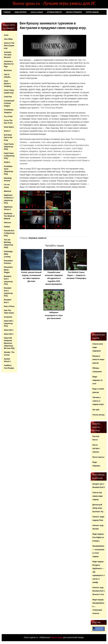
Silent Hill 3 (9, 334)
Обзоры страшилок (74, 12)
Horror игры (57, 637)
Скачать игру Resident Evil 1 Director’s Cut (99, 591)
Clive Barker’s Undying (7, 84)
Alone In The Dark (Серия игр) (9, 46)
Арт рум (96, 410)
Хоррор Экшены (92, 12)
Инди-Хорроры (21, 12)
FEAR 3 (7, 162)
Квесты (7, 17)
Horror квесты (98, 457)
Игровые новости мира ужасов (98, 360)
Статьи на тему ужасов (23, 17)
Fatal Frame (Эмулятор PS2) (9, 147)
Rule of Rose (9, 306)
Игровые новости (54, 12)
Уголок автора (98, 415)
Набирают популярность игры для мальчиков (54, 315)
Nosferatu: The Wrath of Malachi (9, 216)
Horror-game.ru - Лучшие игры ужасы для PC (54, 3)
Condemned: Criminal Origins (9, 103)
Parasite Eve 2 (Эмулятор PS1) (9, 233)
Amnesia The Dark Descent (8, 55)
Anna (6, 35)
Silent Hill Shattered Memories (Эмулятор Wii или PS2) (9, 343)
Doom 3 (7, 131)
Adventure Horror (66, 17)
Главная (7, 12)
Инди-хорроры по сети (98, 380)
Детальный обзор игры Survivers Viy (98, 508)
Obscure (7, 223)
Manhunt (8, 191)
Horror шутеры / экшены (96, 448)
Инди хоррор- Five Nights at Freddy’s (98, 538)
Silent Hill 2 (9, 330)
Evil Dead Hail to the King (8, 138)
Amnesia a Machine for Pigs (9, 64)
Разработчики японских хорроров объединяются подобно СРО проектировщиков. (54, 278)
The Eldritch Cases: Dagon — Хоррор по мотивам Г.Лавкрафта (76, 275)
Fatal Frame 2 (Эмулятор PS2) (9, 156)
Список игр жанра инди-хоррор (98, 496)
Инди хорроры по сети (46, 17)
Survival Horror (37, 12)
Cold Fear (8, 97)
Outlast (7, 227)
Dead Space (9, 127)
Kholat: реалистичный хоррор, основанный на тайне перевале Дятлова (31, 277)
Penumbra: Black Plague (8, 270)
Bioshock (8, 70)
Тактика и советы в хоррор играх (98, 401)
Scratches (8, 317)
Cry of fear (8, 116)
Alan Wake (8, 39)
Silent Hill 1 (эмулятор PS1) (9, 324)
